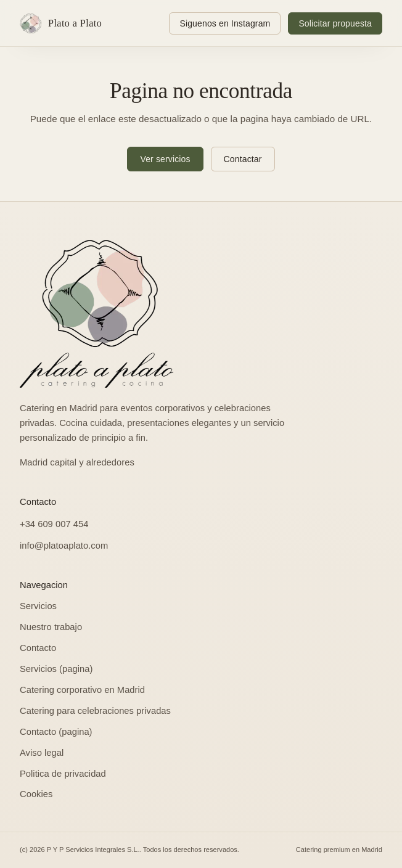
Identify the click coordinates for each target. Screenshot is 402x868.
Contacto (38, 648)
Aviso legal (42, 753)
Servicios (38, 606)
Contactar (243, 159)
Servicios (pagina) (56, 669)
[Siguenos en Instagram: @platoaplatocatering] (225, 23)
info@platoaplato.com (64, 546)
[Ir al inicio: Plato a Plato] (63, 23)
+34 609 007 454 (54, 524)
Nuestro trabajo (51, 627)
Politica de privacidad (63, 774)
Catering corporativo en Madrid (82, 690)
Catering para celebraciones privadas (95, 711)
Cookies (36, 794)
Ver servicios (165, 159)
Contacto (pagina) (56, 732)
